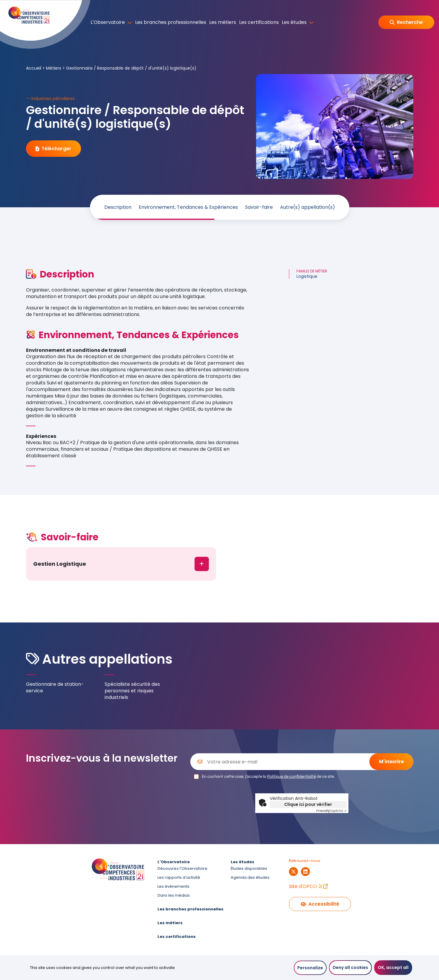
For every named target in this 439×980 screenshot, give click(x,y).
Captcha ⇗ (331, 811)
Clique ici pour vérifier (308, 804)
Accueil (34, 68)
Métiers (54, 68)
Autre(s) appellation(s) (308, 207)
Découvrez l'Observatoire (182, 868)
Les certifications (259, 22)
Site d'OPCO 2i (308, 886)
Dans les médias (174, 895)
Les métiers (223, 22)
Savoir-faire (259, 207)
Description (118, 207)
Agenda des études (250, 877)
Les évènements (173, 886)
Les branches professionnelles (171, 22)
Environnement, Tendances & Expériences (188, 207)
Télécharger (53, 149)
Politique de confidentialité (292, 776)
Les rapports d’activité (179, 877)
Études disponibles (249, 868)
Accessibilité (320, 904)
